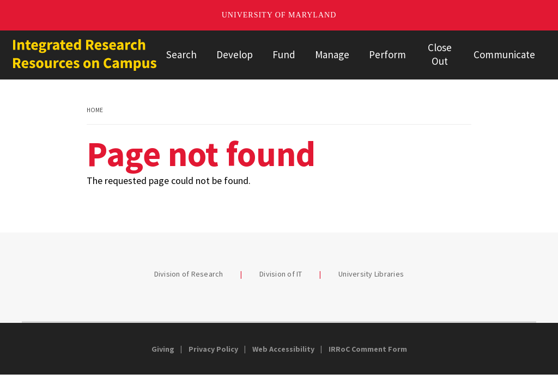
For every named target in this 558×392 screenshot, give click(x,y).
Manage (332, 54)
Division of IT (281, 274)
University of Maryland (279, 15)
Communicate (504, 54)
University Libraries (371, 274)
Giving (163, 349)
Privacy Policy (213, 349)
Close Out (440, 54)
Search (181, 54)
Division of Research (189, 274)
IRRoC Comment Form (368, 349)
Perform (387, 54)
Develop (235, 54)
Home (95, 110)
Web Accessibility (283, 349)
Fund (284, 54)
